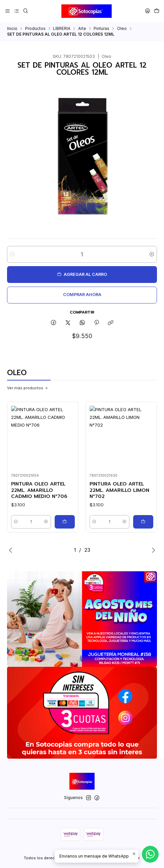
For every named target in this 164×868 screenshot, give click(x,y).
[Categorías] (16, 11)
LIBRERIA (62, 29)
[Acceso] (147, 11)
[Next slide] (152, 550)
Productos (35, 29)
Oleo (122, 29)
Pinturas (101, 29)
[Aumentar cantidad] (152, 254)
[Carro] (156, 11)
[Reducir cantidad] (12, 254)
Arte (82, 29)
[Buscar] (25, 11)
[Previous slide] (12, 550)
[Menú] (8, 11)
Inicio (12, 29)
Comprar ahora (82, 295)
